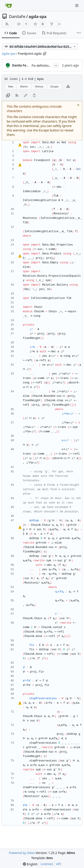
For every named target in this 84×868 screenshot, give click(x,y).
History (39, 86)
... (56, 65)
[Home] (9, 6)
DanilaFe (17, 16)
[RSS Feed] (7, 24)
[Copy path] (45, 54)
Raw (11, 86)
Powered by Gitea (22, 853)
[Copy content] (8, 96)
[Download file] (68, 87)
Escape (54, 86)
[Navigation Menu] (77, 5)
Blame (24, 86)
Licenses (47, 864)
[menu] (30, 864)
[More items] (79, 33)
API (59, 864)
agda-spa (37, 16)
